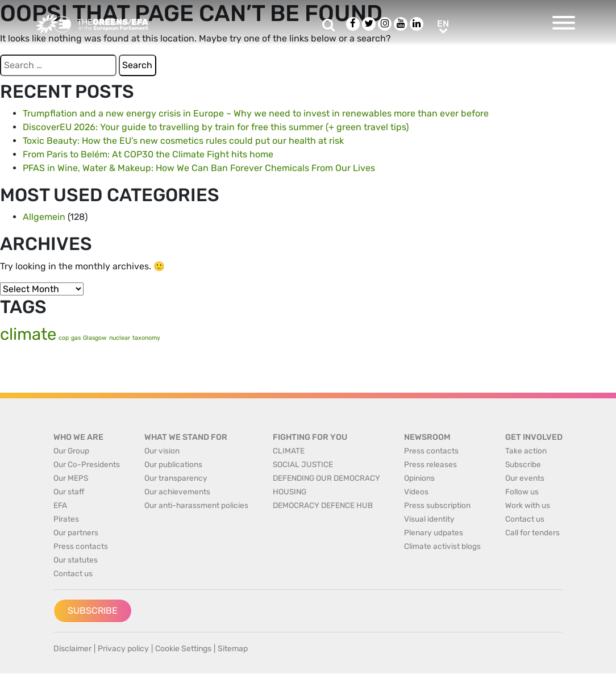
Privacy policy (123, 649)
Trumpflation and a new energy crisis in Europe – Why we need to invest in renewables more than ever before (256, 113)
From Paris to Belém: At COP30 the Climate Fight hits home (148, 154)
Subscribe (93, 611)
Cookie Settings (183, 649)
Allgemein (44, 217)
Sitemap (233, 649)
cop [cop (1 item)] (64, 338)
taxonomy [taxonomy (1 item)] (146, 338)
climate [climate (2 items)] (28, 334)
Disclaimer (72, 649)
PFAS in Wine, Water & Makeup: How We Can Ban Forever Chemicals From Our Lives (199, 168)
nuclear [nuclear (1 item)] (120, 338)
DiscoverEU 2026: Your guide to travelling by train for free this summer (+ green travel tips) (216, 127)
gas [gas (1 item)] (76, 338)
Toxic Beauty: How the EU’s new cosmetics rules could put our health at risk (183, 141)
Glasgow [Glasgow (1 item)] (95, 338)
